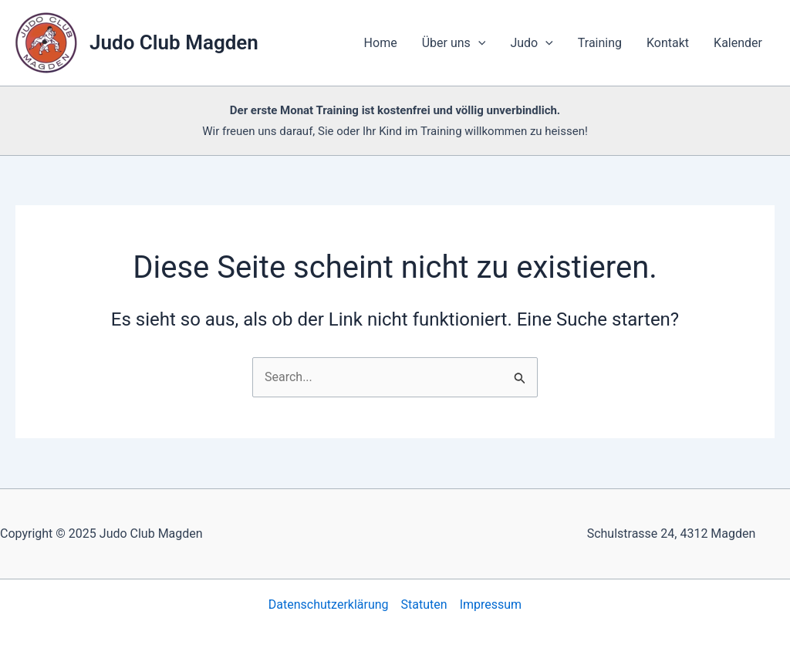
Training (600, 43)
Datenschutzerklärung (329, 604)
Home (381, 43)
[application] (478, 43)
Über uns (454, 43)
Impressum (491, 604)
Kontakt (668, 43)
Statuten (424, 604)
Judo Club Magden (174, 42)
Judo (531, 43)
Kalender (738, 43)
